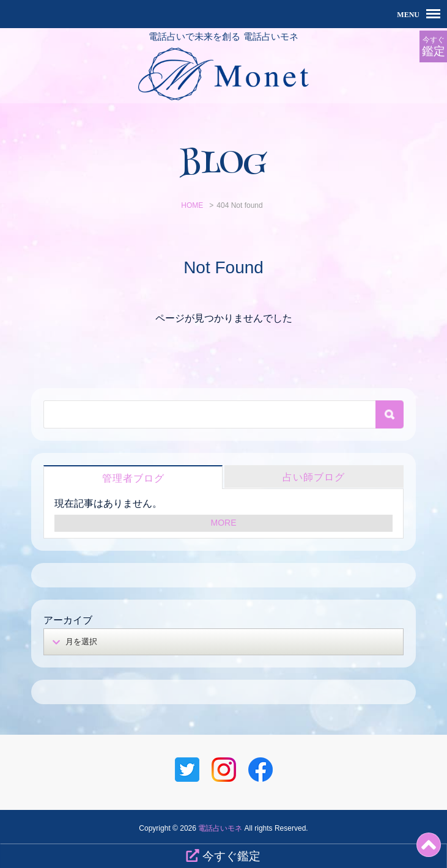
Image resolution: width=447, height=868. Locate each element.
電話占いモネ (220, 828)
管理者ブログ (133, 478)
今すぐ (433, 47)
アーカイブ (68, 620)
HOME (192, 205)
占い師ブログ (314, 477)
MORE (224, 523)
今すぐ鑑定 (223, 856)
